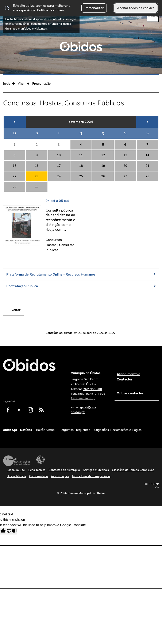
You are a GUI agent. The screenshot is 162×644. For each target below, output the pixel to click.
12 (103, 155)
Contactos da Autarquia (64, 470)
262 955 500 (88, 394)
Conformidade (38, 476)
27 (125, 176)
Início (7, 84)
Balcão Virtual (46, 430)
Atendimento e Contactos (128, 377)
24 (59, 176)
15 (15, 166)
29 (15, 187)
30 (37, 187)
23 (37, 176)
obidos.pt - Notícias (18, 430)
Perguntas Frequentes (75, 430)
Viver (21, 84)
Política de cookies (51, 10)
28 (147, 176)
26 (103, 176)
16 (37, 166)
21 (147, 166)
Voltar (16, 310)
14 (147, 155)
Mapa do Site (16, 470)
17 (59, 166)
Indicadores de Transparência (91, 476)
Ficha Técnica (37, 470)
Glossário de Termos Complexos (133, 470)
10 (59, 155)
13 (125, 155)
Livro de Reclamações (17, 461)
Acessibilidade (40, 460)
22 (15, 176)
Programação (41, 84)
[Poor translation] (12, 531)
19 (103, 166)
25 (81, 176)
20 (125, 166)
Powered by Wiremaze (151, 486)
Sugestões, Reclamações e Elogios (118, 430)
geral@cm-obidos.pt (83, 410)
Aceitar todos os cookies (136, 8)
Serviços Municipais (96, 470)
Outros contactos (130, 393)
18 (81, 166)
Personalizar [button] (94, 8)
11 (81, 155)
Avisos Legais (60, 476)
